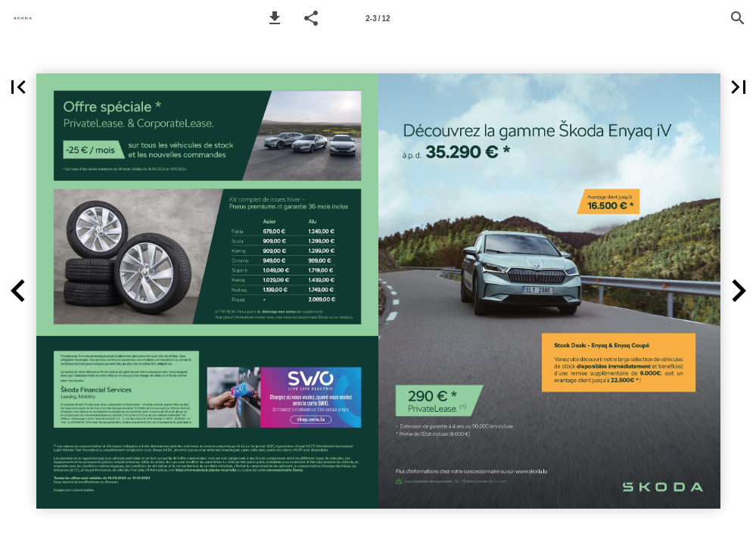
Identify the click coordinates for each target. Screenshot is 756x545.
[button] (275, 18)
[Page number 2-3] (378, 18)
